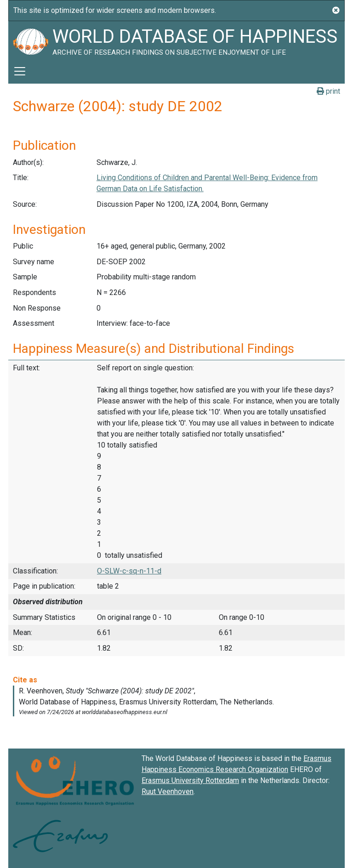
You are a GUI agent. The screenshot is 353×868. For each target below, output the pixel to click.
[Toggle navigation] (20, 71)
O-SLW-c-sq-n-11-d (129, 571)
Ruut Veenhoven (168, 791)
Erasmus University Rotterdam (190, 780)
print (328, 91)
